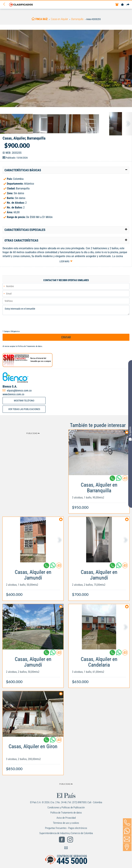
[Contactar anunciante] (125, 480)
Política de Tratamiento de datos (30, 346)
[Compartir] (128, 5)
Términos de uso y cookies (66, 823)
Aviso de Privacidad (66, 818)
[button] (66, 170)
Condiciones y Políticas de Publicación (66, 807)
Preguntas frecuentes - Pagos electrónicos (66, 828)
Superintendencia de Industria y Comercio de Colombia (66, 833)
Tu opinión (130, 434)
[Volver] (5, 4)
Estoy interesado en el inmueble (66, 310)
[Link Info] (99, 494)
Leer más (64, 261)
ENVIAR (66, 337)
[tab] (66, 170)
